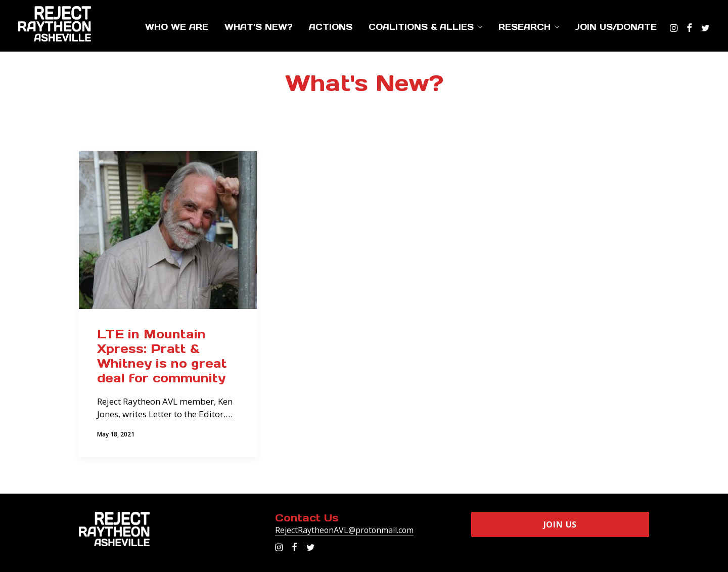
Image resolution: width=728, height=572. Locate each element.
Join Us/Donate (616, 27)
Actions (331, 27)
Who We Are (177, 27)
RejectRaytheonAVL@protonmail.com (344, 530)
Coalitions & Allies (425, 27)
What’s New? (259, 27)
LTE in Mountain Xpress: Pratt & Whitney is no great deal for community (162, 356)
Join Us (560, 524)
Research (529, 27)
